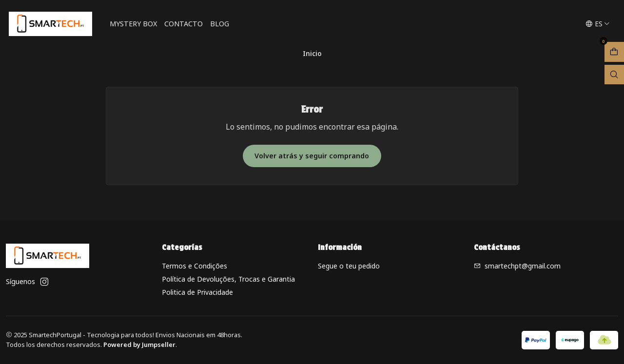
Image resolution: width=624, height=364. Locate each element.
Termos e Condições (195, 266)
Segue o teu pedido (349, 266)
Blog (220, 24)
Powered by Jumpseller (139, 345)
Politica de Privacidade (197, 292)
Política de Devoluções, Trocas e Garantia (228, 279)
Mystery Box (133, 24)
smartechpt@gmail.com (517, 266)
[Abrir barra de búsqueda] (614, 75)
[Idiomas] (598, 24)
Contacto (184, 24)
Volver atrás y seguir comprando (312, 156)
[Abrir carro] (614, 52)
